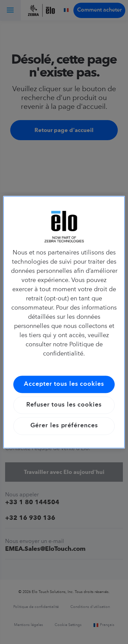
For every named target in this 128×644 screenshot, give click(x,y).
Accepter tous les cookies (64, 384)
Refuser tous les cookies (64, 405)
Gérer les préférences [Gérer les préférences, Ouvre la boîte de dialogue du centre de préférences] (64, 426)
